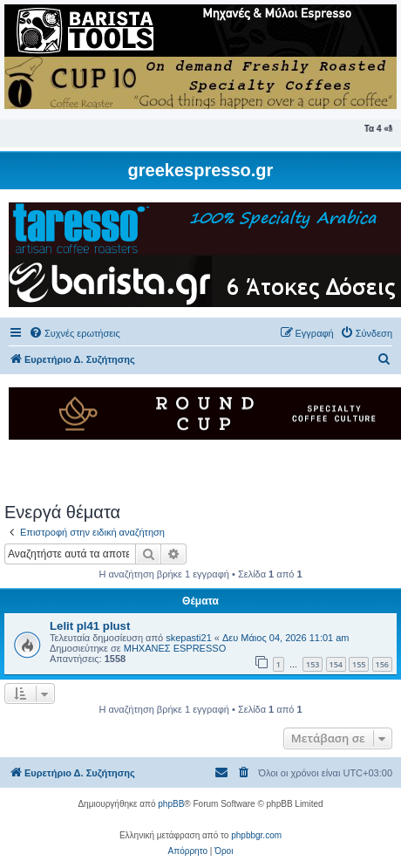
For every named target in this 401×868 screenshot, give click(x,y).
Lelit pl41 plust (90, 626)
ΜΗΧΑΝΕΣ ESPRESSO (175, 648)
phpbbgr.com (256, 835)
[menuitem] (75, 333)
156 (382, 664)
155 (359, 664)
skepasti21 (189, 638)
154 (336, 664)
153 (313, 664)
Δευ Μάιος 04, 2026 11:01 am (286, 638)
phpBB (171, 804)
